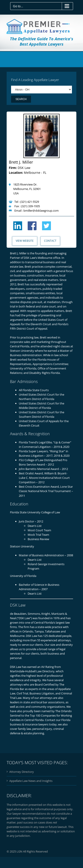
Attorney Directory (22, 772)
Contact (50, 241)
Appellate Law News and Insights (31, 781)
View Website (25, 241)
